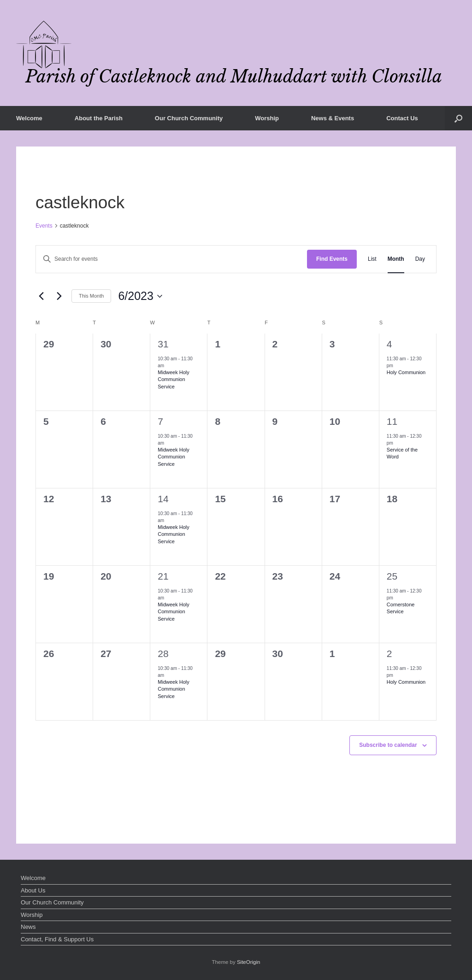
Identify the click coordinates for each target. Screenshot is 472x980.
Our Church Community (189, 118)
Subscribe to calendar (388, 745)
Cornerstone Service (401, 608)
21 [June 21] (163, 576)
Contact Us (402, 118)
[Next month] (59, 296)
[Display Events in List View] (372, 259)
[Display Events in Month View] (396, 259)
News (28, 927)
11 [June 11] (392, 421)
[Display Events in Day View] (420, 259)
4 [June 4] (389, 344)
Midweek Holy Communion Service (173, 379)
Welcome (29, 118)
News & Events (333, 118)
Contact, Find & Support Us (57, 939)
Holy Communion (406, 372)
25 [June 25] (392, 576)
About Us (33, 890)
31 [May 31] (163, 344)
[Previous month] (41, 296)
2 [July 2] (389, 654)
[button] (458, 118)
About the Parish (99, 118)
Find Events (332, 259)
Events (44, 226)
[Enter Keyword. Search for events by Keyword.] (171, 259)
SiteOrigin (249, 962)
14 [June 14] (163, 499)
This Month (91, 296)
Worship (267, 118)
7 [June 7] (160, 421)
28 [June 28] (163, 654)
